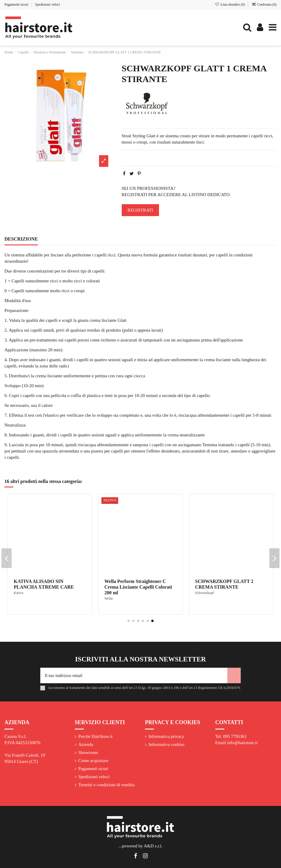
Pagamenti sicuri (17, 4)
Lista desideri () (230, 4)
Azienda (86, 744)
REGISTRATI (140, 210)
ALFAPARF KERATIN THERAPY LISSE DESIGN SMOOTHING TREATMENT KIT (231, 587)
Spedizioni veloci (47, 4)
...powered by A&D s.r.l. (140, 846)
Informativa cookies (166, 744)
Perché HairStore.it (96, 736)
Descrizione (21, 239)
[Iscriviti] (234, 676)
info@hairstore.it (242, 743)
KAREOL (112, 593)
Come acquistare (93, 761)
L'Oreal (19, 593)
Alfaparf (201, 598)
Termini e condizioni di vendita (106, 785)
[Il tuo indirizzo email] (134, 676)
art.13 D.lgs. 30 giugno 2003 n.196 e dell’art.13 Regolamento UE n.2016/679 (184, 688)
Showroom (88, 752)
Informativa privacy (166, 736)
